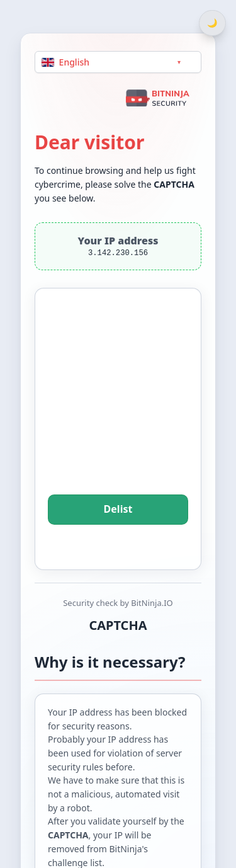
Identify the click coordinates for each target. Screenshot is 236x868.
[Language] (118, 62)
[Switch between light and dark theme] (212, 23)
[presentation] (118, 409)
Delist (118, 510)
